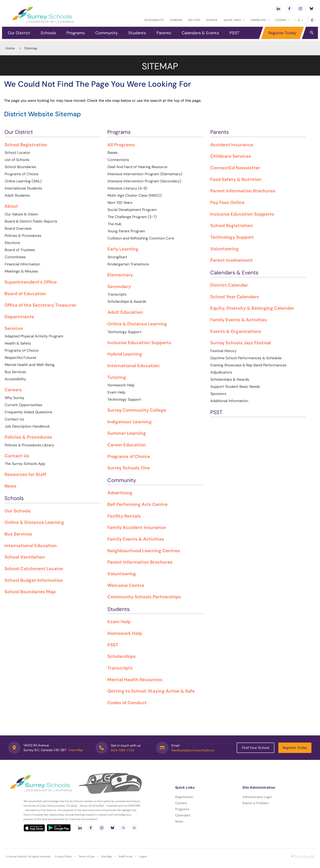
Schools (48, 33)
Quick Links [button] (234, 20)
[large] (302, 20)
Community (107, 33)
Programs (76, 33)
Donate (212, 20)
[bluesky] (311, 9)
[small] (295, 20)
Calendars (183, 815)
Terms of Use (87, 856)
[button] (312, 32)
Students (137, 33)
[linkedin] (278, 9)
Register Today (282, 33)
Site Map (107, 856)
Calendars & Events (200, 33)
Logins (143, 856)
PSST (234, 33)
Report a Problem (256, 803)
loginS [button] (282, 20)
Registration (184, 797)
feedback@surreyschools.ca (193, 750)
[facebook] (289, 9)
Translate (260, 20)
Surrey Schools (18, 856)
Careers (176, 20)
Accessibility (154, 20)
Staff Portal (125, 856)
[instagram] (300, 9)
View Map (76, 750)
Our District (19, 33)
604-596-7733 (122, 750)
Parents (164, 33)
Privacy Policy (63, 856)
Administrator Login (257, 797)
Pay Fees (194, 20)
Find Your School (256, 748)
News (179, 821)
